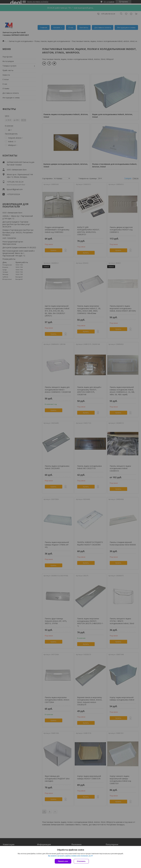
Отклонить (81, 861)
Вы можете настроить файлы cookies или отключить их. (70, 856)
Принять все (63, 861)
